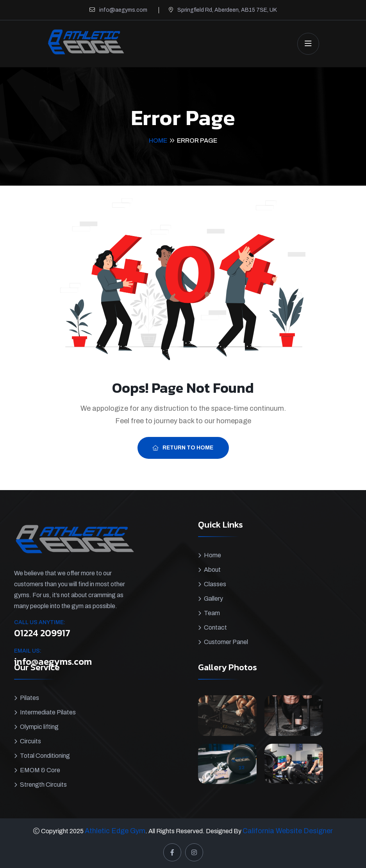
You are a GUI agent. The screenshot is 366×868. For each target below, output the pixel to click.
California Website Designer (288, 831)
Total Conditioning (45, 756)
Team (212, 613)
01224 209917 (42, 633)
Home (158, 140)
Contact (215, 627)
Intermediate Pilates (48, 712)
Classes (215, 584)
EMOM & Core (40, 770)
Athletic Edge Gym (115, 831)
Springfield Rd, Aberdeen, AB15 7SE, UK (227, 10)
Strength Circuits (43, 785)
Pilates (29, 698)
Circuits (30, 741)
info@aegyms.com (123, 10)
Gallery (213, 599)
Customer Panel (226, 642)
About (212, 570)
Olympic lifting (39, 727)
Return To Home (183, 448)
